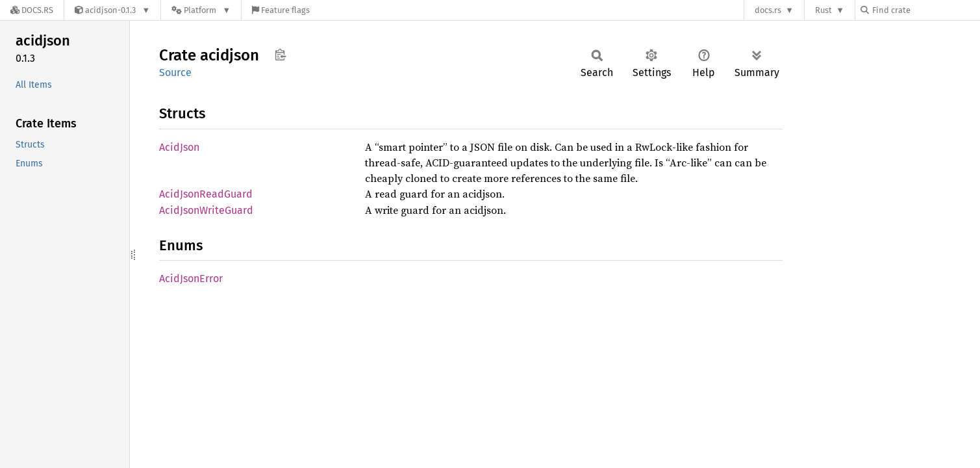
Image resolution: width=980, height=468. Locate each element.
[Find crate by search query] (925, 10)
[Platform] (201, 10)
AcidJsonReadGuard (206, 194)
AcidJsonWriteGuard (206, 210)
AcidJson (179, 147)
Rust (823, 10)
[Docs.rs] (32, 10)
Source (175, 72)
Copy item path (280, 55)
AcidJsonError (191, 279)
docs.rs (768, 10)
